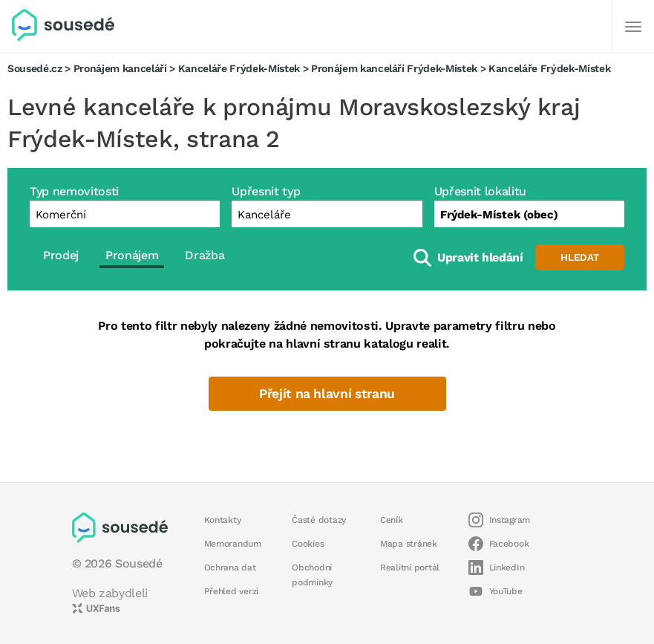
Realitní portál (410, 567)
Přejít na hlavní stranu (327, 394)
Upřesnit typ (266, 191)
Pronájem (132, 255)
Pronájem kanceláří (120, 68)
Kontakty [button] (223, 520)
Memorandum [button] (233, 544)
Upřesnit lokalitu (480, 191)
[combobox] (529, 214)
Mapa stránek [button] (409, 544)
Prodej (61, 255)
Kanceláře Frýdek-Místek (239, 68)
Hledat (580, 257)
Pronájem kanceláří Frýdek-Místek (394, 68)
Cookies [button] (308, 544)
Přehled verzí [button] (232, 591)
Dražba (205, 255)
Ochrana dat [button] (230, 567)
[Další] (633, 27)
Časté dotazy (319, 520)
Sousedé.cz (35, 68)
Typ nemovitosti (74, 191)
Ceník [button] (392, 520)
